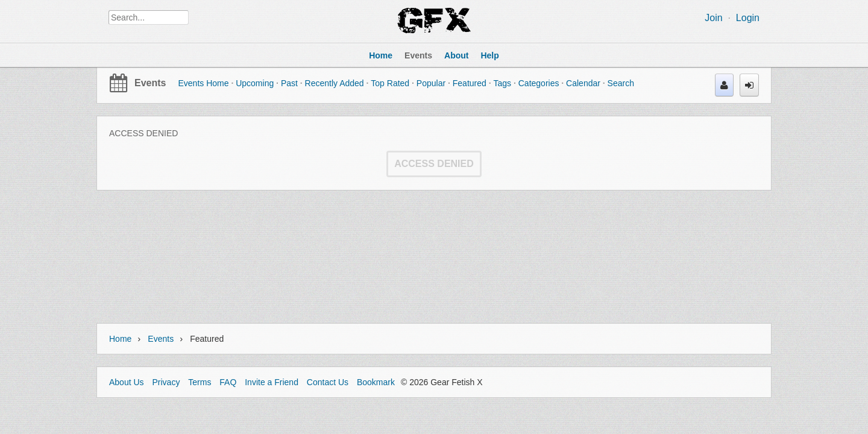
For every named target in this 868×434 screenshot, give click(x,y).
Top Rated (390, 83)
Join (713, 18)
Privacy (166, 382)
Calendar (583, 83)
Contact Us (328, 382)
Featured (470, 83)
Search (621, 83)
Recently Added (335, 83)
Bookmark (376, 382)
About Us (127, 382)
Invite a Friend (272, 382)
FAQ (228, 382)
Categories (539, 83)
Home (120, 339)
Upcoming (255, 83)
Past (289, 83)
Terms (200, 382)
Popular (431, 83)
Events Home (203, 83)
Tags (502, 83)
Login (748, 18)
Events (150, 83)
